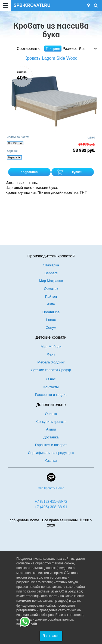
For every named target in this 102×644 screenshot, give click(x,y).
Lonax (51, 320)
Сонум (51, 328)
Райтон (51, 297)
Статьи (51, 461)
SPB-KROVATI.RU (32, 5)
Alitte (51, 304)
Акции (51, 429)
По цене (53, 49)
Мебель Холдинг (51, 362)
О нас (51, 379)
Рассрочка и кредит (51, 395)
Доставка (51, 437)
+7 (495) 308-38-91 (51, 507)
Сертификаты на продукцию (51, 453)
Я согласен (51, 636)
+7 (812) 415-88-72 (51, 501)
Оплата (51, 414)
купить (77, 172)
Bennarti (51, 273)
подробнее (29, 172)
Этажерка (51, 265)
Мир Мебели (51, 347)
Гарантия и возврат (51, 445)
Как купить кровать (51, 422)
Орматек (51, 289)
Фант (51, 354)
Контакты (51, 387)
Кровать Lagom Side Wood (51, 58)
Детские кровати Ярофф (51, 370)
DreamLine (51, 312)
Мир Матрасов (51, 281)
